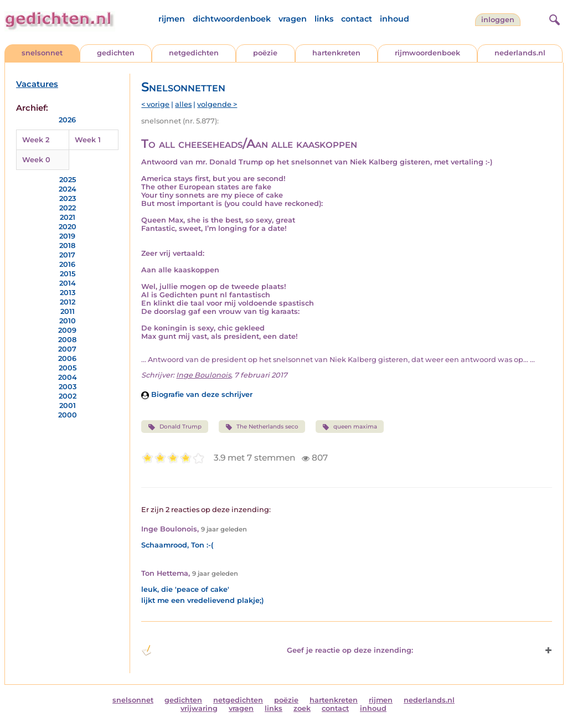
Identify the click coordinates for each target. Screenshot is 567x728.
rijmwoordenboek (427, 53)
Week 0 (36, 160)
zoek (302, 708)
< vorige (155, 104)
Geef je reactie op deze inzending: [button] (277, 650)
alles (183, 104)
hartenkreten (336, 53)
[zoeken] (553, 18)
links (324, 19)
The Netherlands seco (262, 427)
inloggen (498, 20)
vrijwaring (199, 708)
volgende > (217, 104)
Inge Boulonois (203, 375)
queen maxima (350, 427)
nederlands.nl (520, 53)
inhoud (395, 19)
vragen (293, 19)
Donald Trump (174, 427)
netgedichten (194, 53)
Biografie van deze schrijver (197, 394)
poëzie (265, 53)
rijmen (172, 19)
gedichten (116, 53)
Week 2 (36, 140)
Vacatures (37, 84)
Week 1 (88, 140)
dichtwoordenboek (232, 19)
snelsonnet (42, 53)
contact (357, 19)
